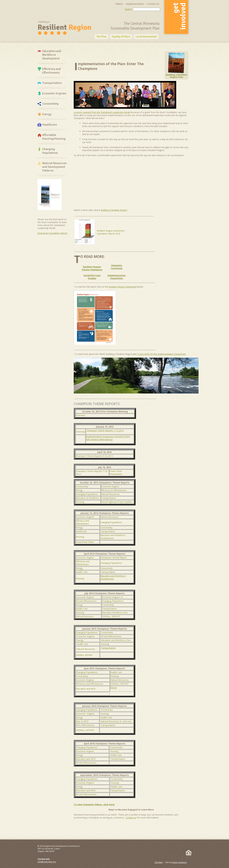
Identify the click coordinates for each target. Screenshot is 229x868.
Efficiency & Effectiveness (114, 490)
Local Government (146, 37)
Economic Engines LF (112, 597)
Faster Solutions (179, 862)
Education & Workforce (87, 498)
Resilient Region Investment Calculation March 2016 (111, 232)
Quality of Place (121, 37)
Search (128, 9)
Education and (52, 55)
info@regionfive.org (47, 862)
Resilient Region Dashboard (123, 287)
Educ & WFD (82, 721)
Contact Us (153, 4)
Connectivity (50, 104)
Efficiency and (51, 71)
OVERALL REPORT (111, 616)
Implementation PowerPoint (117, 277)
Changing (50, 151)
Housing (80, 502)
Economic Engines (54, 93)
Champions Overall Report (113, 558)
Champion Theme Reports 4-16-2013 (94, 456)
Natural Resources (54, 167)
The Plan (101, 37)
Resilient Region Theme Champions (92, 268)
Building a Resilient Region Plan (177, 75)
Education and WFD (86, 689)
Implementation (135, 4)
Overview (80, 415)
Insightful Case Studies (92, 277)
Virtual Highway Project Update (117, 502)
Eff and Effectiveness (86, 601)
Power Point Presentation (116, 473)
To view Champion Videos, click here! (94, 804)
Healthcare (50, 125)
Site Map (159, 862)
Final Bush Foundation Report (52, 233)
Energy (47, 114)
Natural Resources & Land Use (116, 721)
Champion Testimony (117, 267)
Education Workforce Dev (115, 613)
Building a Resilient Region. (114, 210)
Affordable (54, 137)
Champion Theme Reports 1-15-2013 (105, 431)
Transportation (52, 83)
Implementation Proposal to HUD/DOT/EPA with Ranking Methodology (108, 438)
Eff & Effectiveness (85, 725)
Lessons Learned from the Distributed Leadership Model (102, 112)
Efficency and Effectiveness (82, 522)
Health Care (82, 572)
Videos (119, 4)
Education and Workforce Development (113, 537)
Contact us (131, 818)
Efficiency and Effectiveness (83, 563)
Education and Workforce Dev (116, 640)
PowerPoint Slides (85, 542)
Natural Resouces (85, 616)
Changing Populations (87, 494)
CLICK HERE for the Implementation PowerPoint (162, 354)
